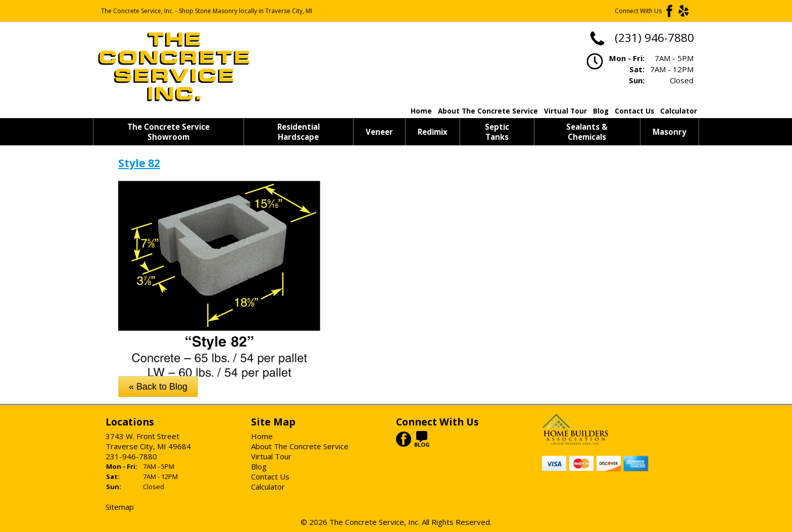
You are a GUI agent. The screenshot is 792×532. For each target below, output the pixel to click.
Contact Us (634, 111)
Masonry (670, 132)
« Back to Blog (158, 387)
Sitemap (120, 507)
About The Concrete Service (488, 111)
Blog (601, 111)
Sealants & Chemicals (587, 132)
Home (421, 111)
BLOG (422, 441)
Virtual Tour (565, 111)
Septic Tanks (497, 132)
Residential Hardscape (299, 132)
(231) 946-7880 (641, 38)
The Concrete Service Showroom (168, 132)
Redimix (433, 132)
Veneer (379, 132)
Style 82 (139, 163)
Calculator (679, 111)
